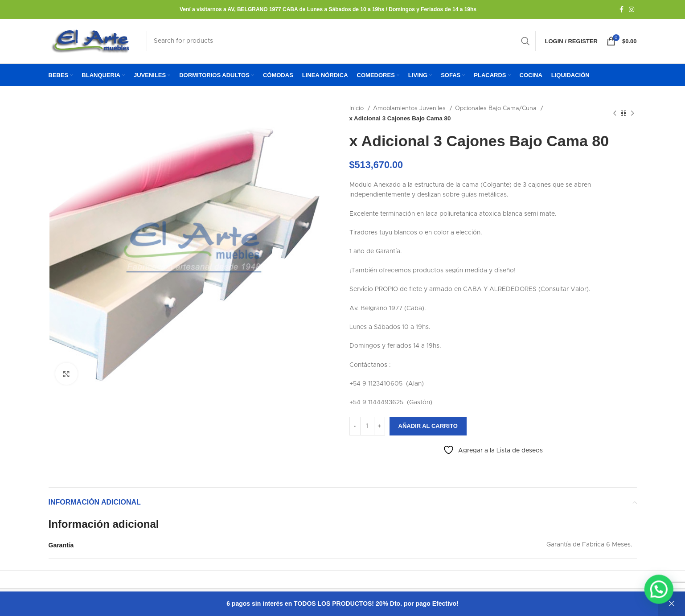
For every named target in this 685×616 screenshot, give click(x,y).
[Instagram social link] (632, 9)
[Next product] (632, 115)
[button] (660, 593)
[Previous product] (615, 115)
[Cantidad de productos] (367, 427)
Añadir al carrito (428, 428)
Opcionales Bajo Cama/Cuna (497, 110)
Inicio (357, 110)
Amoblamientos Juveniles (410, 110)
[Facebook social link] (621, 9)
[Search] (341, 42)
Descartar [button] (672, 604)
